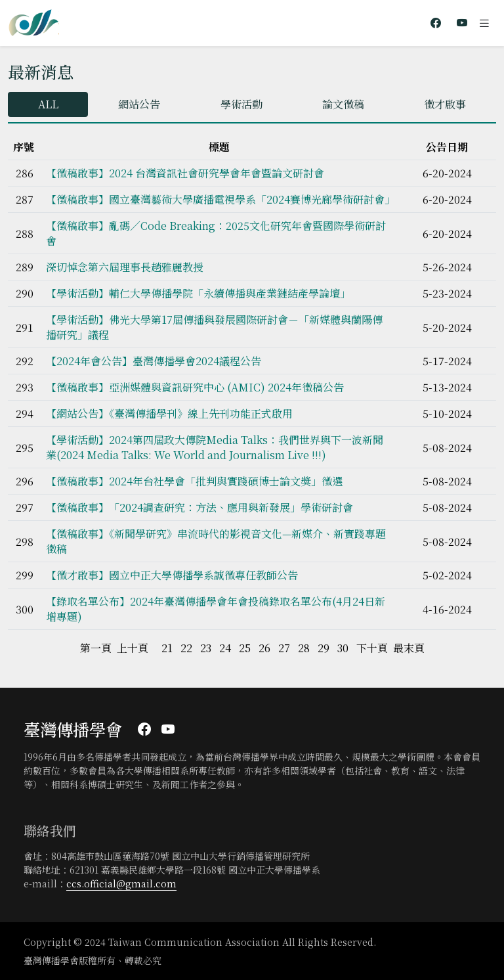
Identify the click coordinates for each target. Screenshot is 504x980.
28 (304, 648)
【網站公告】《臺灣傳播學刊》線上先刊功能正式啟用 (169, 413)
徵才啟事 (445, 104)
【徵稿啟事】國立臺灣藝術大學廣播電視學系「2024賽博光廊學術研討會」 (220, 199)
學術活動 (241, 104)
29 (324, 648)
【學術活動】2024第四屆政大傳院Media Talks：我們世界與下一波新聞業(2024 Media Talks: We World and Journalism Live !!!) (215, 447)
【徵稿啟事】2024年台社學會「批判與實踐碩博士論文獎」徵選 (194, 481)
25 (245, 648)
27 (284, 648)
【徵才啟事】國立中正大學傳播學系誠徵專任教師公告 (172, 575)
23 (206, 648)
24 (225, 648)
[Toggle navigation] (484, 23)
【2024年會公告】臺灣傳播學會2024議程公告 (154, 361)
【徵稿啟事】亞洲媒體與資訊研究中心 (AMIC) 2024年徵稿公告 (195, 387)
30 (343, 648)
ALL (48, 104)
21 (167, 648)
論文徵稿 (343, 104)
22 (186, 648)
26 (264, 648)
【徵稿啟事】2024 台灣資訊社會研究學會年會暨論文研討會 (185, 173)
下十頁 (372, 648)
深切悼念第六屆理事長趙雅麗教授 (125, 267)
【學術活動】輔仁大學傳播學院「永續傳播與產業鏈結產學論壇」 (198, 293)
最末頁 (409, 648)
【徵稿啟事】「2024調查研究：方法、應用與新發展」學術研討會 (199, 507)
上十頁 (133, 648)
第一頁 (96, 648)
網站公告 (139, 104)
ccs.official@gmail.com (121, 883)
